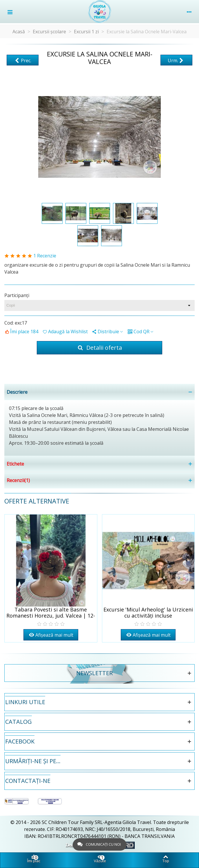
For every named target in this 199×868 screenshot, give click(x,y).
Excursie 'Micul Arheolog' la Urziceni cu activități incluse (148, 613)
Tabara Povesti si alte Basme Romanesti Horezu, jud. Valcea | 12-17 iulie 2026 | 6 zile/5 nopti (51, 616)
